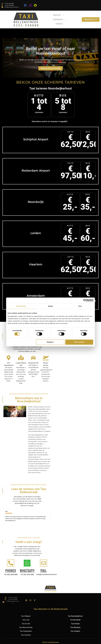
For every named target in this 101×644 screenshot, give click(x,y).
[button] (4, 517)
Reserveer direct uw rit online (51, 68)
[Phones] (11, 563)
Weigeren (50, 342)
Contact (60, 24)
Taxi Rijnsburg (75, 627)
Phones (11, 571)
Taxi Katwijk (75, 624)
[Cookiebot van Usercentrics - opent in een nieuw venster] (85, 300)
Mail (44, 571)
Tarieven (57, 15)
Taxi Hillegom (26, 616)
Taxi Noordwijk (75, 620)
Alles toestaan (79, 342)
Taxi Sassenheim (26, 631)
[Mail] (43, 563)
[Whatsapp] (27, 563)
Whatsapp (27, 571)
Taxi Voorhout (26, 635)
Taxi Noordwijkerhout (75, 616)
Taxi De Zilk (26, 624)
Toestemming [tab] (21, 306)
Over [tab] (80, 306)
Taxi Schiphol (75, 631)
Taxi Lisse (26, 620)
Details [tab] (50, 306)
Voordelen (58, 19)
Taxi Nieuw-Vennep (26, 627)
